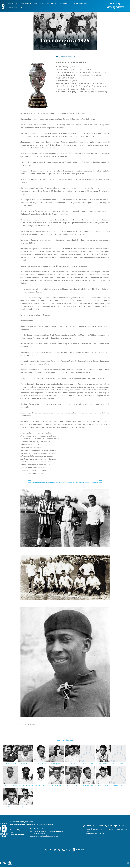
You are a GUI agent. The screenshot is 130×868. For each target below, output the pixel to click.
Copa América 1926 (68, 57)
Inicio (57, 57)
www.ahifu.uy (94, 482)
